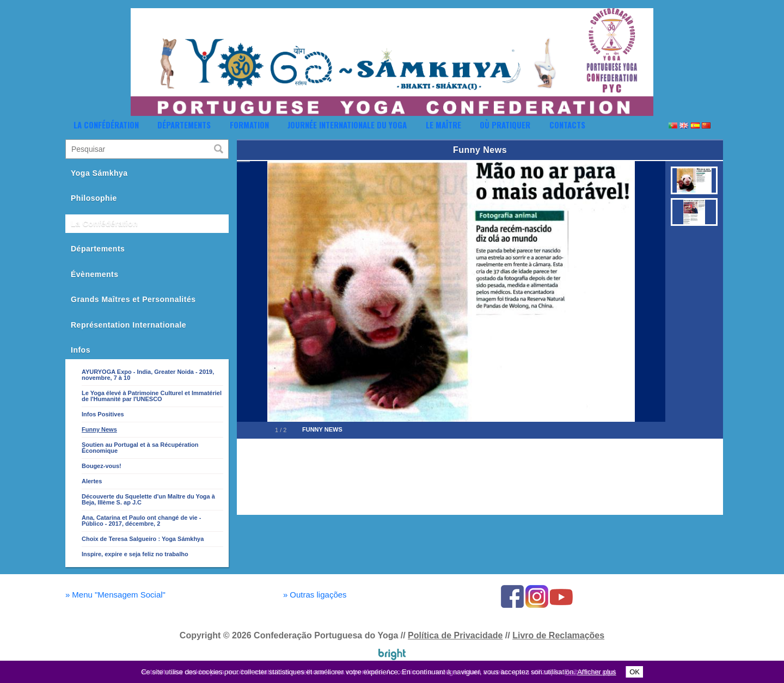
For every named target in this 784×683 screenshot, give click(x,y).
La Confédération (106, 125)
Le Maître (443, 125)
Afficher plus (596, 672)
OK (635, 672)
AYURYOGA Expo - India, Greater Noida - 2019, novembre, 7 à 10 (148, 375)
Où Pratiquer (505, 125)
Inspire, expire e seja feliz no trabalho (135, 554)
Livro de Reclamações (558, 635)
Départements (184, 125)
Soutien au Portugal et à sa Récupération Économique (140, 448)
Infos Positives (103, 414)
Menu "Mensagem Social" (115, 595)
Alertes (92, 481)
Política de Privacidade (455, 635)
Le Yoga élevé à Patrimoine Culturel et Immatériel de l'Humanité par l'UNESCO (152, 396)
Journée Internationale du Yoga (347, 125)
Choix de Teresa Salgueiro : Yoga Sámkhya (143, 539)
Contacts (567, 125)
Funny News (99, 429)
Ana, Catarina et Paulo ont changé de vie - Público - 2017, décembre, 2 (141, 521)
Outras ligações (315, 595)
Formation (249, 125)
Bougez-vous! (102, 466)
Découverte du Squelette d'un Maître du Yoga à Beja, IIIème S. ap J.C (148, 499)
